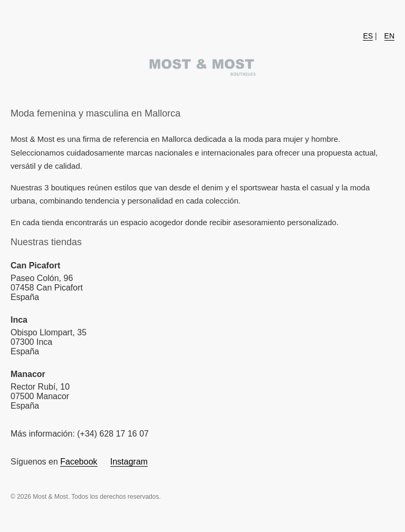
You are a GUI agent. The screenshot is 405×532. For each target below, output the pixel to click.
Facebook (79, 462)
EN (389, 36)
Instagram (129, 462)
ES (368, 36)
